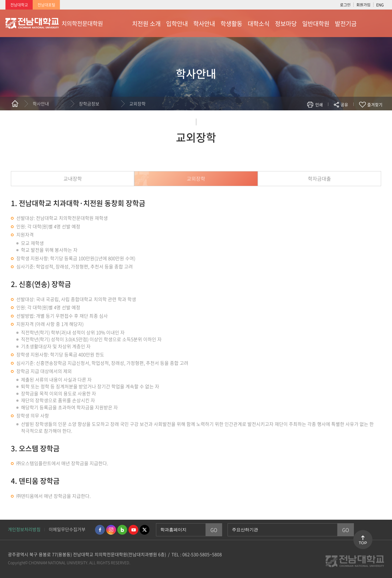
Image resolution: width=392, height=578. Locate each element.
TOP (363, 543)
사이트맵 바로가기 (373, 23)
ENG (380, 5)
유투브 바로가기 (133, 530)
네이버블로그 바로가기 (122, 530)
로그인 (345, 5)
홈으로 (15, 104)
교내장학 (73, 179)
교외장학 (137, 104)
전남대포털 (46, 5)
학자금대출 (319, 179)
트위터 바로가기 (145, 530)
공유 (344, 105)
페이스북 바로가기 (100, 530)
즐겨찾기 (375, 105)
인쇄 (319, 105)
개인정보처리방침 (24, 529)
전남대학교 (19, 5)
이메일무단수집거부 (67, 529)
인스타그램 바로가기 (111, 530)
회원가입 (363, 5)
